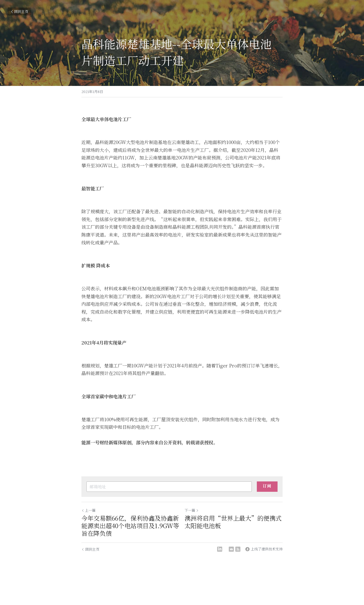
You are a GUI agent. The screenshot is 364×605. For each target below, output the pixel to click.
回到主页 (19, 11)
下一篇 (192, 510)
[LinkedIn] (220, 549)
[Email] (231, 549)
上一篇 (88, 510)
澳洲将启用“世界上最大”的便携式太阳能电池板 (233, 522)
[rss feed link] (238, 549)
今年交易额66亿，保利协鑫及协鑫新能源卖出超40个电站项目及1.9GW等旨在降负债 (130, 526)
